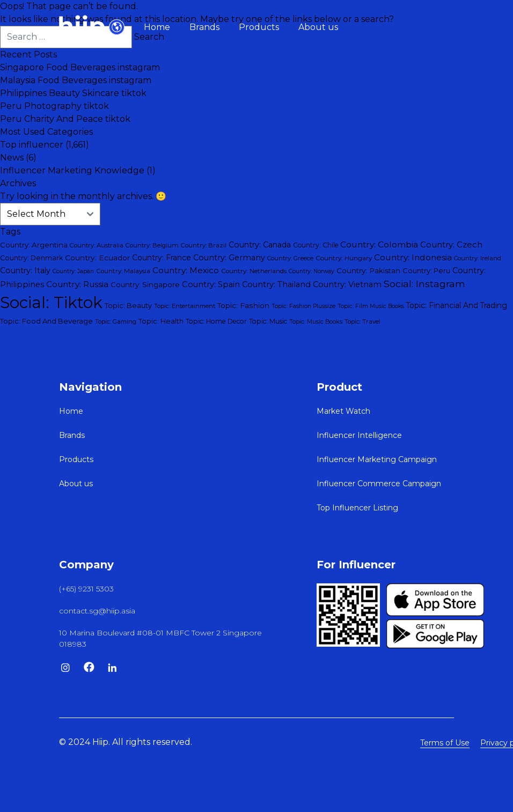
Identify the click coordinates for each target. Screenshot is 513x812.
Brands (204, 27)
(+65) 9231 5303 (86, 589)
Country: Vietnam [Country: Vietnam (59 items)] (347, 284)
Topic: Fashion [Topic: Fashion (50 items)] (243, 305)
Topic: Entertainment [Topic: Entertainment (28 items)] (185, 306)
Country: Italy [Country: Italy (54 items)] (25, 270)
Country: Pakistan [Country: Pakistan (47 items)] (368, 270)
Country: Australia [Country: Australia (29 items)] (97, 245)
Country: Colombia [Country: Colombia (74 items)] (379, 244)
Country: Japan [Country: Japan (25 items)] (73, 271)
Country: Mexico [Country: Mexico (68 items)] (186, 270)
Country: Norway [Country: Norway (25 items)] (312, 271)
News (12, 158)
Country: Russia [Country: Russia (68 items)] (77, 284)
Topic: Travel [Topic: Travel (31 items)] (362, 321)
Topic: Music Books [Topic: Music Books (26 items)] (316, 321)
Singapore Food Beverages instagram (80, 67)
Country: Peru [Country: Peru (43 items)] (426, 270)
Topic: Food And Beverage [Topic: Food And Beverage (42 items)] (46, 321)
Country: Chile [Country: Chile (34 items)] (316, 245)
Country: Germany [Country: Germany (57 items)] (229, 258)
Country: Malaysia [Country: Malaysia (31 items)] (123, 271)
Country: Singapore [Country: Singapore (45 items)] (145, 284)
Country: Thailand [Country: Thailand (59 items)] (276, 284)
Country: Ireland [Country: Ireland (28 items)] (478, 258)
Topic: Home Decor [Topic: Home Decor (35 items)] (216, 321)
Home (157, 27)
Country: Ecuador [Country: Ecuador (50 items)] (97, 258)
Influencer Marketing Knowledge (72, 170)
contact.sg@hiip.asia (97, 611)
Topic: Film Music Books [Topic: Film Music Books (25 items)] (371, 306)
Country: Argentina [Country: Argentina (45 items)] (34, 245)
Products (259, 27)
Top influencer (32, 145)
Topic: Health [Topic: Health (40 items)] (161, 321)
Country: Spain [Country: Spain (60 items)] (211, 284)
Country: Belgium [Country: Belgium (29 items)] (152, 245)
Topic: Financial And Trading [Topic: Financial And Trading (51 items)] (457, 305)
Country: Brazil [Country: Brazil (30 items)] (204, 245)
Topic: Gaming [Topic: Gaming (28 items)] (116, 321)
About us (318, 27)
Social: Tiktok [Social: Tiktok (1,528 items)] (51, 302)
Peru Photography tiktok (54, 106)
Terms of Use (445, 743)
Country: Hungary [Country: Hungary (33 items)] (344, 258)
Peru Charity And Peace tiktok (65, 119)
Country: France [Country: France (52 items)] (162, 258)
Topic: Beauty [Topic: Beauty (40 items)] (128, 306)
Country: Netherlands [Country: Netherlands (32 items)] (254, 271)
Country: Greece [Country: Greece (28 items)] (290, 258)
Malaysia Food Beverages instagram (76, 80)
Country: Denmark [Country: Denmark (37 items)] (31, 258)
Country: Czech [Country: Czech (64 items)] (451, 245)
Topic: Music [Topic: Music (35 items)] (268, 321)
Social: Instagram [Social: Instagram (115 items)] (424, 284)
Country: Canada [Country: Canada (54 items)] (260, 245)
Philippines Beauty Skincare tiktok (73, 93)
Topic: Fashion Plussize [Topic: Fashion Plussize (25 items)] (303, 306)
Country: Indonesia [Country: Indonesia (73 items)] (413, 257)
